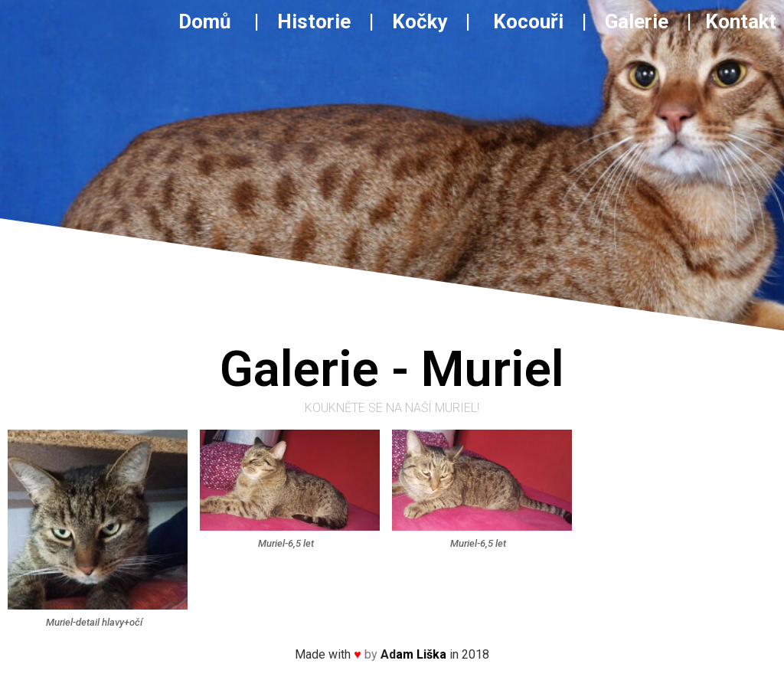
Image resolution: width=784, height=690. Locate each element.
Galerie (639, 21)
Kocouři (528, 21)
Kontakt (741, 21)
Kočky (420, 21)
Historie (314, 21)
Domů (214, 21)
